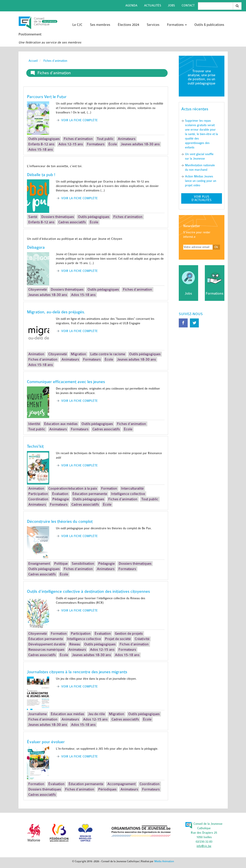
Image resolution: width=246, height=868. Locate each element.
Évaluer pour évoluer (46, 742)
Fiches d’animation (78, 139)
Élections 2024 (128, 25)
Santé (33, 217)
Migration (78, 354)
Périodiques (107, 789)
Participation (38, 494)
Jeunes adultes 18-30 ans (140, 144)
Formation (109, 488)
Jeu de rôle (97, 714)
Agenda (131, 5)
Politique (61, 564)
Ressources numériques (46, 650)
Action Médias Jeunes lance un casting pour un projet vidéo (201, 181)
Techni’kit (35, 446)
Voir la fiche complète (79, 120)
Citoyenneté (38, 289)
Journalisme (38, 714)
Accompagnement (121, 784)
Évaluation (60, 494)
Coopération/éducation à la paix (73, 488)
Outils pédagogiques (44, 139)
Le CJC (77, 25)
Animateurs (127, 139)
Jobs (171, 5)
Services (153, 25)
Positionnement (30, 34)
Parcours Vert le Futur (47, 97)
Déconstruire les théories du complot (60, 521)
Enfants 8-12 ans (41, 144)
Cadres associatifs (72, 222)
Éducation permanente (90, 494)
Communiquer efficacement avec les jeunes (66, 382)
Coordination (38, 499)
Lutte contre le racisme (108, 354)
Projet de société (118, 639)
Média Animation (164, 861)
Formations (177, 25)
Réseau (75, 644)
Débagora (36, 247)
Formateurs (96, 144)
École (113, 144)
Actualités (153, 5)
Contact (188, 5)
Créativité (142, 639)
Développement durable (47, 644)
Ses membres (100, 25)
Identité (34, 424)
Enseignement (39, 564)
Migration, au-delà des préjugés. (56, 312)
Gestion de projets (129, 634)
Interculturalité (132, 488)
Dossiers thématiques (58, 217)
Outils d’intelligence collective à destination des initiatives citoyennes (88, 591)
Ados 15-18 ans (41, 150)
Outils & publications (209, 25)
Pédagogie (61, 499)
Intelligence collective (128, 494)
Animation (36, 354)
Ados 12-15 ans (71, 144)
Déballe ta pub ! (41, 175)
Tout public (105, 139)
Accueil (33, 61)
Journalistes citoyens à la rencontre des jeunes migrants (77, 672)
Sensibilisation (83, 564)
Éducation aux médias (61, 424)
